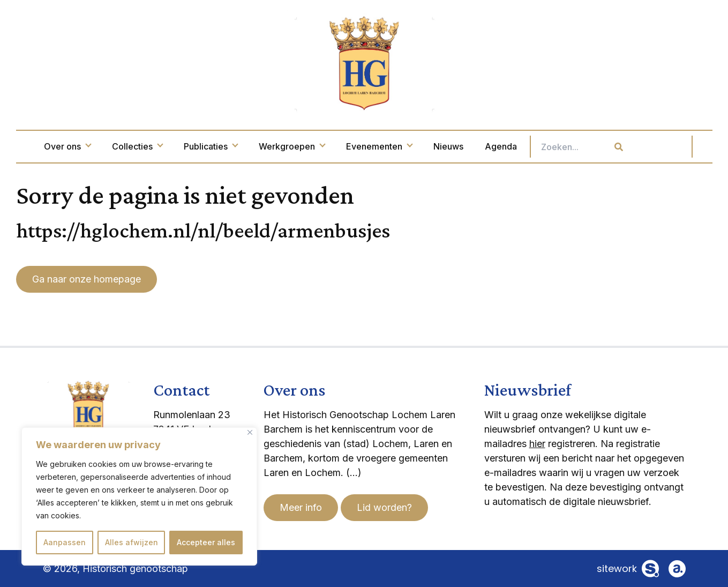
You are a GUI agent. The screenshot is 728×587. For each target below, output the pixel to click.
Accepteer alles (206, 542)
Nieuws (493, 146)
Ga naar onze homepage (87, 279)
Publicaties (256, 146)
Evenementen (424, 146)
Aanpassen (65, 542)
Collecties (182, 146)
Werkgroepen (337, 146)
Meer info (301, 507)
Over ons (112, 146)
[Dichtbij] (250, 432)
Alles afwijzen (132, 542)
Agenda (546, 146)
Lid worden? (384, 507)
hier (537, 444)
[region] (139, 496)
